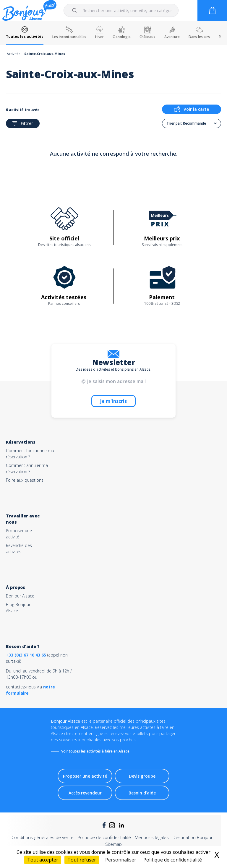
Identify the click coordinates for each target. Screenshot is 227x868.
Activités (13, 54)
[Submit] (76, 10)
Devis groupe (142, 776)
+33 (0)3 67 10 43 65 (26, 655)
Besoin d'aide (142, 793)
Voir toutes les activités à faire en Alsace (95, 751)
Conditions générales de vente (43, 837)
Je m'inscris (113, 401)
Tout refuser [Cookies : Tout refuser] (82, 860)
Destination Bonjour (193, 837)
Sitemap (113, 844)
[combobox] (121, 10)
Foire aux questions (25, 480)
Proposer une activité (85, 776)
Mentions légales (152, 837)
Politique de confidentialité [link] (173, 860)
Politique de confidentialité (104, 837)
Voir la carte (192, 109)
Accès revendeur (85, 793)
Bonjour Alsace (20, 596)
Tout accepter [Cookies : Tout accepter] (43, 860)
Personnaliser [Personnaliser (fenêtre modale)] (121, 860)
